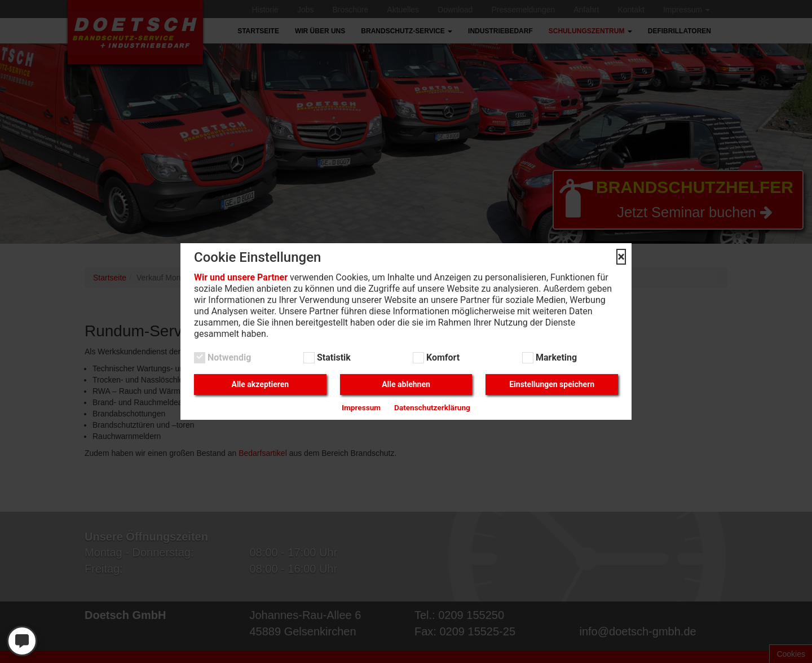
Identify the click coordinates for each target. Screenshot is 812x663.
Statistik (333, 357)
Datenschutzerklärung (432, 407)
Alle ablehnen (406, 384)
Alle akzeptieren (260, 384)
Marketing (555, 357)
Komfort (442, 357)
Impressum (361, 407)
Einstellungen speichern (552, 384)
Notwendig (228, 357)
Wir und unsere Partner (241, 277)
